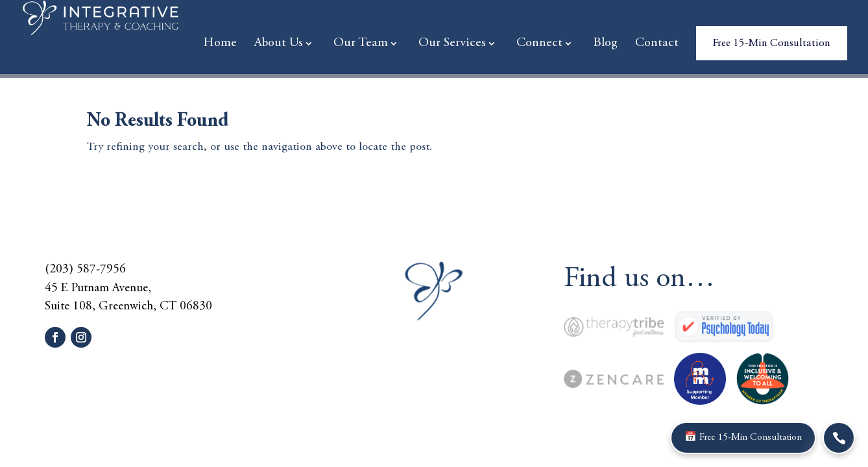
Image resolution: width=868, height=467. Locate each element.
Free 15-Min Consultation (772, 44)
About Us (279, 44)
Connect (539, 44)
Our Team (361, 44)
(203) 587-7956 (85, 269)
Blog (605, 44)
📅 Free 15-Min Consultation (750, 438)
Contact (657, 44)
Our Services (452, 44)
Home (220, 44)
